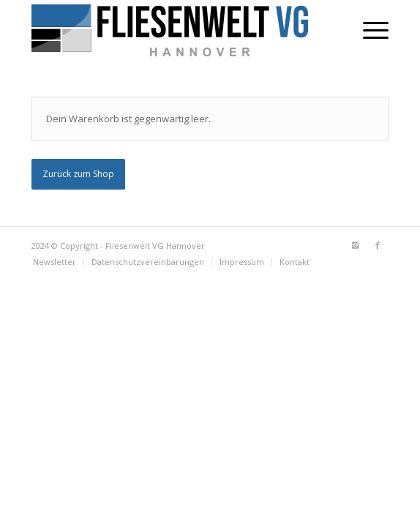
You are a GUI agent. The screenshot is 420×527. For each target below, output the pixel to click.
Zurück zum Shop (78, 174)
